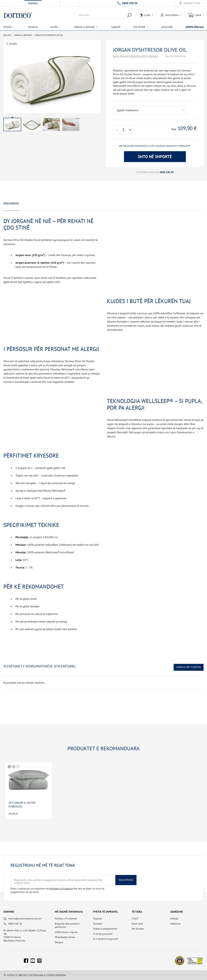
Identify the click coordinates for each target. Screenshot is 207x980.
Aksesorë (167, 27)
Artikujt (174, 919)
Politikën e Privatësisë (61, 889)
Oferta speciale (195, 27)
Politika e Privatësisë (66, 919)
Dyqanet (98, 919)
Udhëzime (175, 924)
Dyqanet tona (192, 3)
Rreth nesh (137, 924)
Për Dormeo (138, 929)
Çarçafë (116, 27)
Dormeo (9, 912)
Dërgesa (59, 942)
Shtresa (33, 27)
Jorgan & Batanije (23, 35)
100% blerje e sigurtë (66, 932)
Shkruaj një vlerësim (189, 667)
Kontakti (98, 924)
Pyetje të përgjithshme (105, 929)
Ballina (7, 35)
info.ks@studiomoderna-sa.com (25, 919)
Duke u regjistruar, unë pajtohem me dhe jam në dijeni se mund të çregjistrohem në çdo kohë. (57, 890)
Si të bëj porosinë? (103, 934)
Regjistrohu (126, 880)
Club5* (135, 919)
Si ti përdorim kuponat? (106, 939)
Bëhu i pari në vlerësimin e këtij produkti (136, 56)
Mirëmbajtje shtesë (65, 937)
